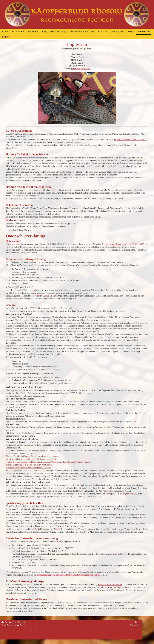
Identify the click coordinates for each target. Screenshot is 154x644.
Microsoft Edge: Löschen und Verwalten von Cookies (28, 468)
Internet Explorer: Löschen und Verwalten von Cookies (29, 465)
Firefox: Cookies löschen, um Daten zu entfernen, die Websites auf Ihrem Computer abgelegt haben (48, 462)
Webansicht (135, 625)
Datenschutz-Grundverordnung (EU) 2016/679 (125, 244)
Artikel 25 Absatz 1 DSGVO (110, 585)
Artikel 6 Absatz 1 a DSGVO (47, 529)
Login (138, 622)
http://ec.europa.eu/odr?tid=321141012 (130, 140)
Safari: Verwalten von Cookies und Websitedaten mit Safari (31, 459)
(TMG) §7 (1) (140, 158)
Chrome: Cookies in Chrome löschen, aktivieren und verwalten (32, 456)
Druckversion (9, 622)
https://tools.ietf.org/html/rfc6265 (123, 494)
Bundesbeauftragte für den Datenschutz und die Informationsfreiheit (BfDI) (68, 575)
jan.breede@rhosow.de (81, 69)
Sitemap (21, 622)
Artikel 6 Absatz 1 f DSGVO (47, 296)
